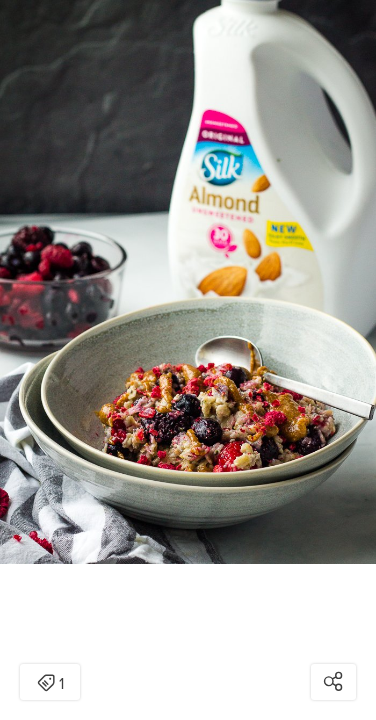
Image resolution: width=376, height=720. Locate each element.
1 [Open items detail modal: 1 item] (50, 684)
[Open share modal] (333, 682)
